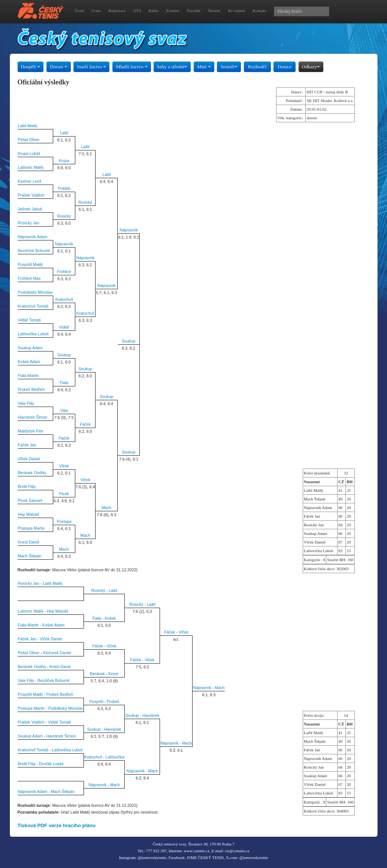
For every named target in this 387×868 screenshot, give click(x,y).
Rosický (85, 202)
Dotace (285, 67)
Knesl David (29, 542)
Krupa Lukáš (29, 153)
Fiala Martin (28, 375)
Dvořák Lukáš (51, 764)
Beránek (97, 674)
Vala (64, 410)
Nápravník (129, 230)
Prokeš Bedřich (31, 389)
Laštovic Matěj (31, 167)
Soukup (129, 341)
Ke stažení (237, 11)
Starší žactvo (91, 67)
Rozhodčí (257, 67)
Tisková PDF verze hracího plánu (57, 825)
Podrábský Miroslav (35, 292)
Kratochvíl (64, 299)
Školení (214, 11)
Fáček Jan (27, 445)
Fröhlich (64, 272)
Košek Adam (29, 362)
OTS (137, 11)
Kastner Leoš (30, 181)
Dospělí (31, 67)
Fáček (85, 424)
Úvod (79, 11)
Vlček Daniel (29, 459)
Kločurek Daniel (57, 653)
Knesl (113, 674)
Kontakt (259, 11)
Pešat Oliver (29, 140)
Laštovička (115, 757)
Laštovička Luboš (33, 334)
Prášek (64, 188)
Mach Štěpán (30, 556)
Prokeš (113, 701)
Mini (204, 67)
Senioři (229, 67)
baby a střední (172, 67)
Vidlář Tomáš (29, 320)
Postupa (64, 521)
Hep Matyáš (29, 514)
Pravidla (193, 11)
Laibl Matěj (28, 126)
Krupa (64, 161)
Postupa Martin (31, 528)
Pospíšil (96, 701)
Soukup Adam (30, 348)
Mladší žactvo (132, 67)
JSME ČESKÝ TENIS (205, 857)
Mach (106, 508)
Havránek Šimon (33, 417)
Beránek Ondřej (32, 473)
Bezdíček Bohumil (34, 251)
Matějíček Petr (31, 431)
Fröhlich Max (29, 278)
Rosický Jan (29, 223)
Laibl (64, 133)
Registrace (117, 11)
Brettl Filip (27, 487)
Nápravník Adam (33, 237)
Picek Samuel (30, 500)
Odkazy (311, 67)
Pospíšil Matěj (30, 264)
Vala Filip (26, 403)
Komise (173, 11)
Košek (110, 618)
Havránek (151, 715)
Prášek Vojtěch (31, 195)
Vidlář (64, 327)
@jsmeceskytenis (152, 857)
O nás (96, 11)
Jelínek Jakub (30, 209)
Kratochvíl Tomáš (33, 306)
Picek (64, 494)
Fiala (64, 383)
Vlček (64, 466)
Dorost (59, 67)
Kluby (154, 11)
